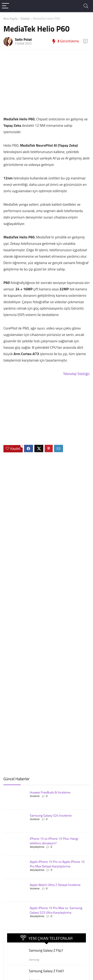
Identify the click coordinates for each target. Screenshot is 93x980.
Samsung (34, 960)
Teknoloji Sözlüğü (76, 374)
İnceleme (35, 796)
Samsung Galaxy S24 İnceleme (51, 815)
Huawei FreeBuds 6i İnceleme (50, 792)
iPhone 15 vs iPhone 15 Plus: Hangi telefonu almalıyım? (54, 841)
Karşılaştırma (37, 847)
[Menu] (5, 6)
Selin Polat (23, 39)
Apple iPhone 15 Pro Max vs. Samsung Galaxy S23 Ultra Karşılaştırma (56, 910)
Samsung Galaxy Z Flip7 (46, 950)
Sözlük (25, 19)
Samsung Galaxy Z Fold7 (46, 971)
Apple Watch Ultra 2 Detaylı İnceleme (55, 885)
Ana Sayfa (10, 19)
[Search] (86, 6)
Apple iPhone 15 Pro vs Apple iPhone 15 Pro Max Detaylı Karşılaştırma (57, 864)
